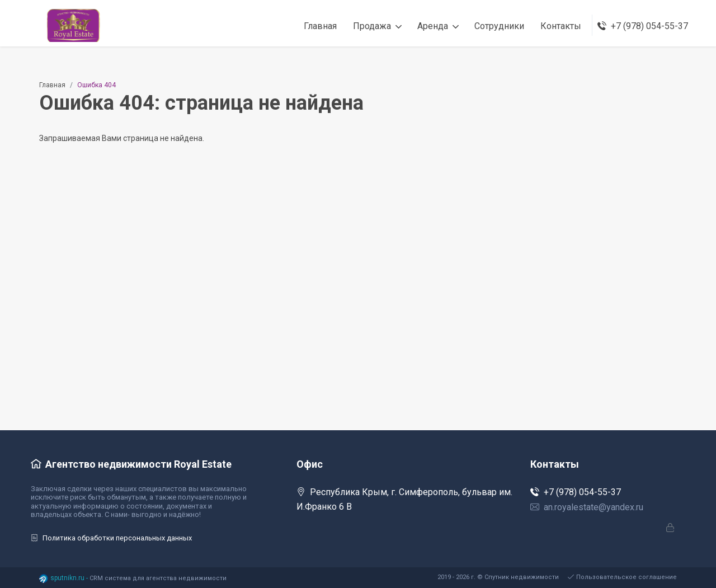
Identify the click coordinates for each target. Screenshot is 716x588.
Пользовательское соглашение (622, 577)
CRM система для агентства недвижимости (158, 578)
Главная (52, 85)
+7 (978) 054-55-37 (576, 492)
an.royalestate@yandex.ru (587, 507)
